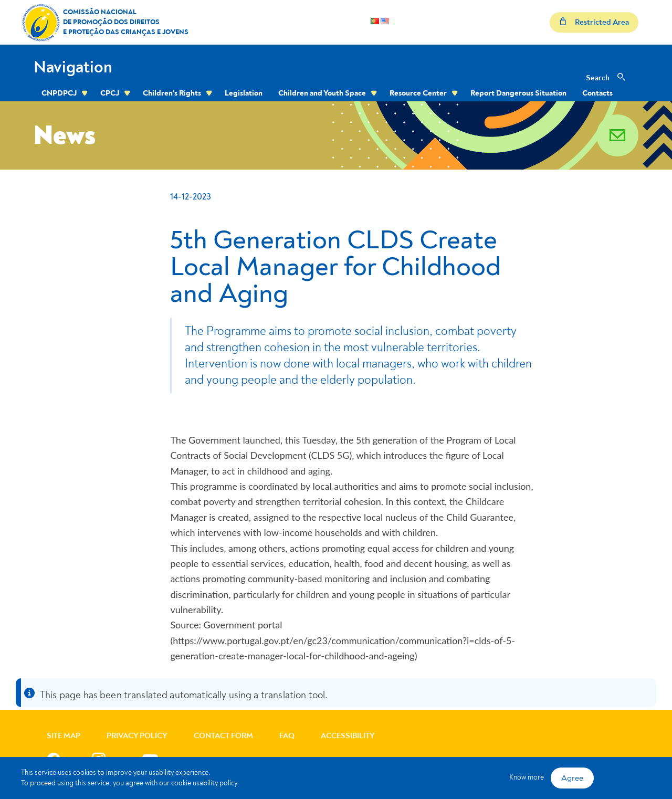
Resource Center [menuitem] (418, 93)
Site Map (64, 736)
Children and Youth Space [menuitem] (322, 93)
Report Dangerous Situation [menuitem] (518, 93)
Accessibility (348, 736)
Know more (527, 777)
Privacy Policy (137, 736)
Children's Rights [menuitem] (172, 93)
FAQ (287, 736)
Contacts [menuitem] (597, 93)
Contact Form (223, 736)
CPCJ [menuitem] (110, 93)
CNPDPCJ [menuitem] (59, 93)
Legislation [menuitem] (244, 93)
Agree (572, 778)
